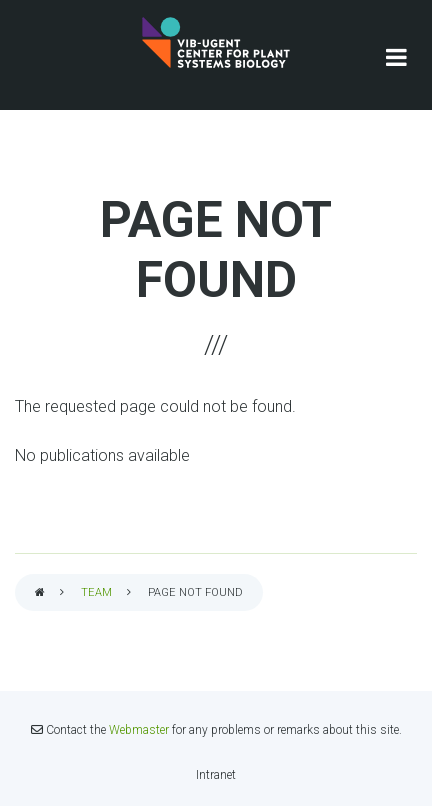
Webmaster (139, 730)
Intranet (216, 775)
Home (40, 593)
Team (96, 592)
